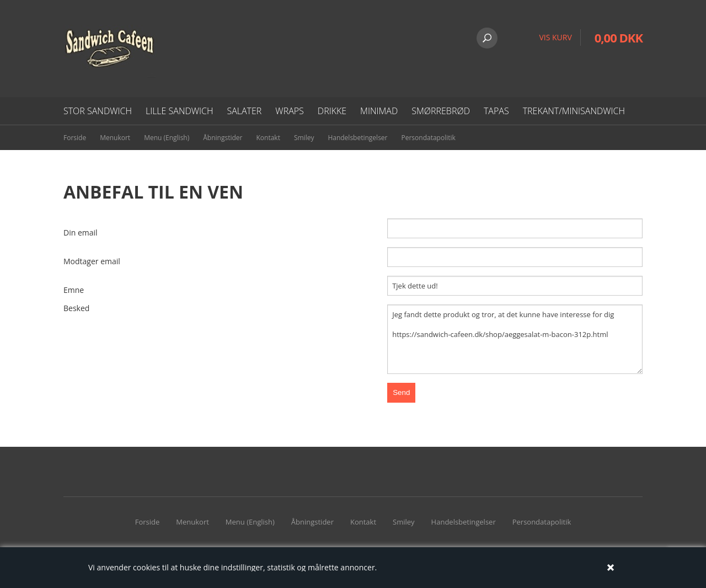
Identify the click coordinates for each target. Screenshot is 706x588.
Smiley (304, 138)
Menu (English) (167, 138)
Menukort (115, 138)
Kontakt (268, 138)
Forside (75, 138)
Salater (244, 111)
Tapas (496, 111)
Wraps (289, 111)
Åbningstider (223, 138)
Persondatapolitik (429, 138)
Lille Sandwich (180, 111)
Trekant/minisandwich (574, 111)
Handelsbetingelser (357, 138)
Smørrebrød (441, 111)
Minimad (379, 111)
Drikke (332, 111)
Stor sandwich (98, 111)
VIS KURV (555, 37)
